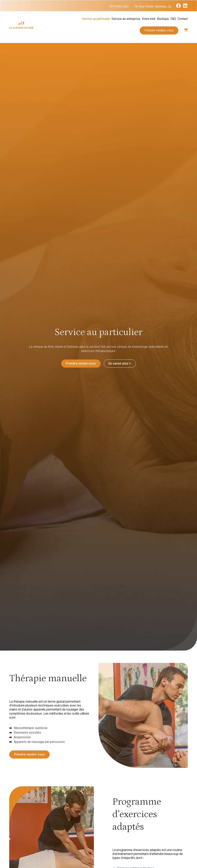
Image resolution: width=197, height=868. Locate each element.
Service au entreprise (126, 19)
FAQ (173, 19)
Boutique (163, 19)
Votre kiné (149, 19)
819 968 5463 (119, 7)
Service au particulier (96, 19)
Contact (183, 19)
